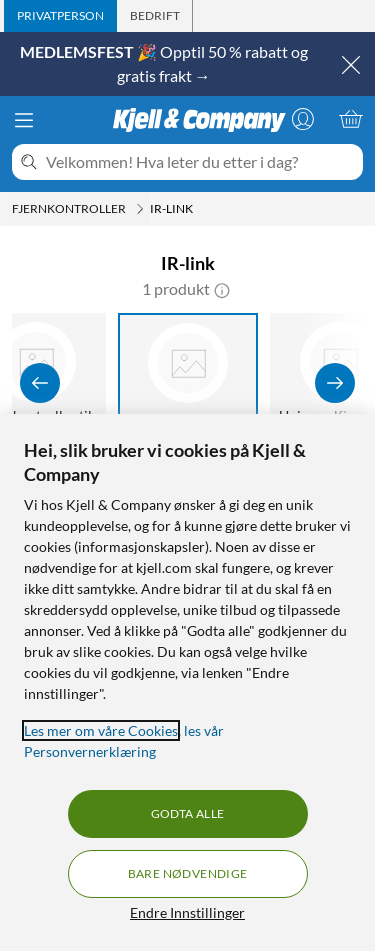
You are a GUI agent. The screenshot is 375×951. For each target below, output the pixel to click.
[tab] (60, 16)
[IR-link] (188, 383)
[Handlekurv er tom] (351, 119)
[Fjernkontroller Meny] (140, 209)
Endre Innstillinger (187, 912)
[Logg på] (303, 119)
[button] (222, 289)
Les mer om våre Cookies (101, 730)
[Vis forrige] (40, 383)
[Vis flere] (335, 383)
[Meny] (24, 120)
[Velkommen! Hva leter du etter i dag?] (200, 162)
